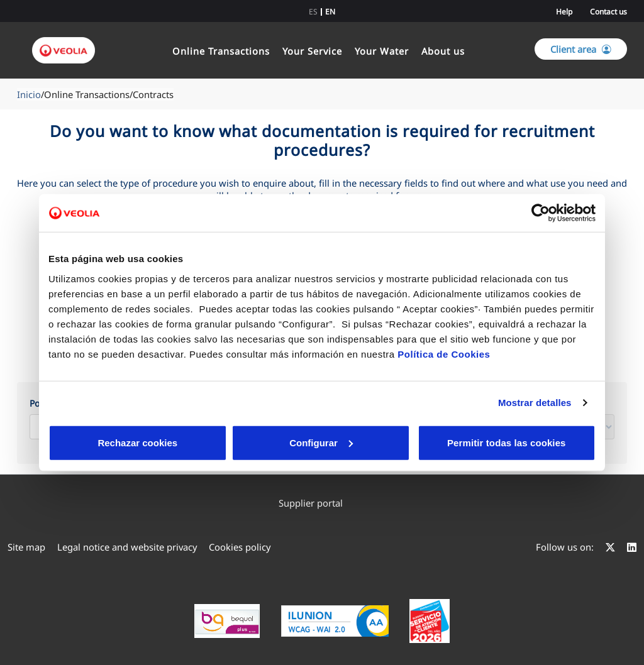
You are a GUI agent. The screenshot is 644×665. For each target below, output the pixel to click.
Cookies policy (240, 547)
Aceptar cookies (349, 442)
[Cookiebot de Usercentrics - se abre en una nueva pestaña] (541, 213)
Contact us (608, 12)
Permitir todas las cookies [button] (505, 442)
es (313, 12)
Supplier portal (317, 503)
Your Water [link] (382, 51)
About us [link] (443, 51)
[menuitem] (322, 503)
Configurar (229, 442)
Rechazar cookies (107, 442)
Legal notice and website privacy (127, 547)
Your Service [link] (312, 51)
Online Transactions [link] (221, 51)
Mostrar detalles (535, 403)
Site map (26, 547)
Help (564, 12)
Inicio (29, 94)
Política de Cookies (444, 354)
